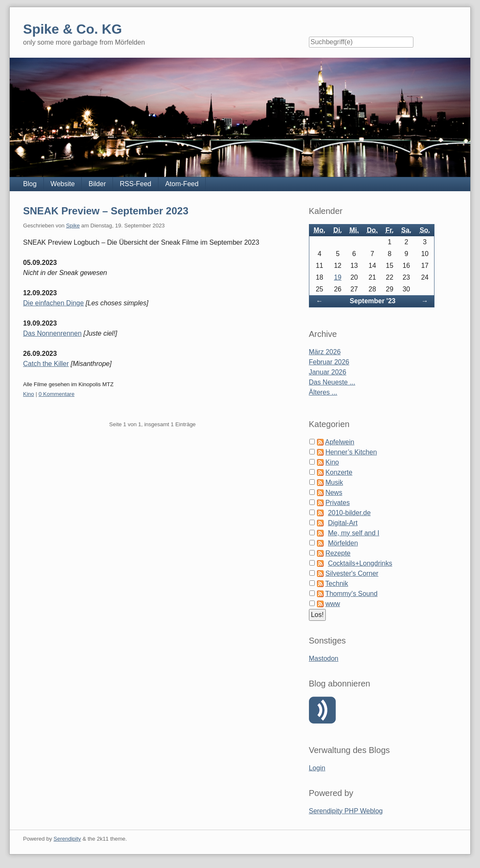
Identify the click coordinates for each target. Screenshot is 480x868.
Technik (337, 584)
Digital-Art (343, 523)
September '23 (373, 301)
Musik (334, 482)
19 (338, 277)
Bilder (97, 184)
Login (317, 768)
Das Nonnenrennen (52, 333)
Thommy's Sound (351, 594)
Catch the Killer (46, 364)
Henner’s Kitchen (351, 452)
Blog (30, 184)
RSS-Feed (135, 184)
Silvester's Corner (352, 573)
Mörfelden (343, 543)
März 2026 (325, 352)
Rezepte (338, 553)
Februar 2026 (329, 362)
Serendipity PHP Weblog (346, 811)
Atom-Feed (182, 184)
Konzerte (339, 472)
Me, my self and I (354, 533)
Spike (73, 226)
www (333, 604)
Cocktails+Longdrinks (360, 563)
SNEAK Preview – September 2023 (106, 211)
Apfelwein (339, 442)
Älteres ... (323, 392)
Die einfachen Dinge (54, 303)
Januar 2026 (328, 372)
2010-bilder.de (349, 513)
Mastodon (324, 658)
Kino (29, 394)
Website (63, 184)
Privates (338, 503)
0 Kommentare (56, 394)
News (334, 493)
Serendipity (67, 839)
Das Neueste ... (332, 382)
